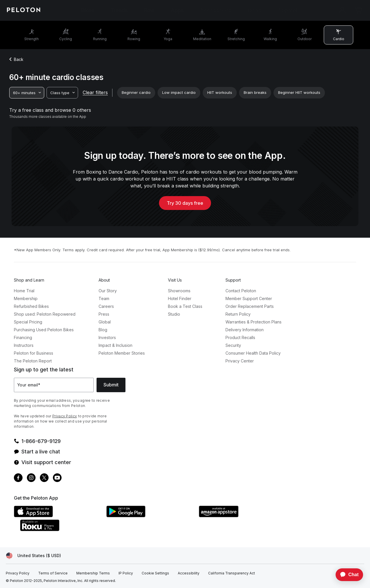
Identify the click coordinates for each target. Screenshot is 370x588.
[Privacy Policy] (18, 573)
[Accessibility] (189, 573)
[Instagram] (31, 478)
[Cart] (358, 10)
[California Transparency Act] (232, 573)
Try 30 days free (185, 203)
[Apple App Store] (57, 516)
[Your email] (54, 385)
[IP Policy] (126, 573)
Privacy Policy (65, 416)
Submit (111, 385)
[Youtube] (57, 478)
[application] (347, 575)
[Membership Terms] (93, 573)
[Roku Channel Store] (63, 529)
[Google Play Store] (150, 516)
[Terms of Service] (53, 573)
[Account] (342, 10)
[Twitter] (44, 478)
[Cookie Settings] (155, 573)
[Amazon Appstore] (242, 516)
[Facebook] (18, 478)
